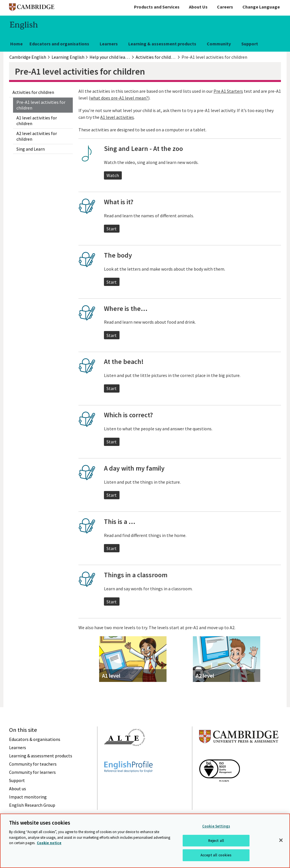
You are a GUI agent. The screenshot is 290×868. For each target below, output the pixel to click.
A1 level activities (117, 117)
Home (16, 44)
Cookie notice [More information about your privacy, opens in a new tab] (49, 843)
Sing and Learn (31, 149)
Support (250, 44)
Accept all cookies (216, 855)
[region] (145, 841)
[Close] (281, 840)
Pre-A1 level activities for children (41, 105)
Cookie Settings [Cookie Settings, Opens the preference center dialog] (216, 826)
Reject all (216, 841)
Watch (113, 175)
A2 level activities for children (37, 136)
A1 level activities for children (37, 121)
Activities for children (33, 92)
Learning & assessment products (162, 44)
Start (112, 229)
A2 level (205, 676)
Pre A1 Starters (228, 91)
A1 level (111, 676)
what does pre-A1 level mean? (119, 98)
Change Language (261, 7)
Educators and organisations (59, 44)
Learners (109, 44)
